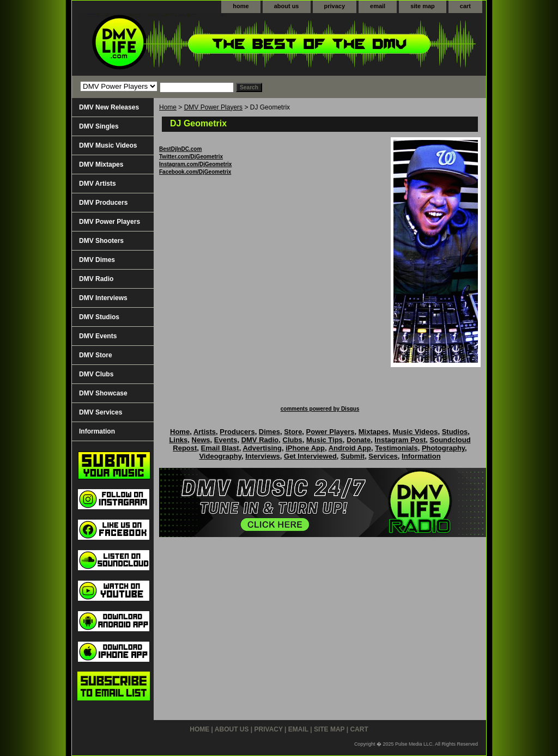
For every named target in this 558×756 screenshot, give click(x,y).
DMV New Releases (109, 107)
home (241, 6)
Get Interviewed (310, 456)
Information (97, 431)
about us (287, 6)
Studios (455, 432)
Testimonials (396, 448)
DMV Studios (99, 317)
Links (178, 440)
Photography (443, 448)
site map (423, 6)
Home (168, 107)
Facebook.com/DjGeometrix (195, 172)
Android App (350, 448)
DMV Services (101, 412)
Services (383, 456)
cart (465, 6)
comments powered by (320, 409)
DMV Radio (96, 279)
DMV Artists (98, 184)
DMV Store (96, 355)
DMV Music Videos (108, 145)
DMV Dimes (97, 260)
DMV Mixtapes (101, 164)
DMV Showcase (103, 393)
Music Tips (325, 440)
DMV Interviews (103, 298)
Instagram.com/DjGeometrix (195, 164)
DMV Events (98, 336)
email (378, 6)
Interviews (263, 456)
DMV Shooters (101, 241)
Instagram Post (400, 440)
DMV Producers (103, 203)
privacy (335, 6)
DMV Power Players (213, 107)
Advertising (262, 448)
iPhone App (305, 448)
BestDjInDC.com (180, 149)
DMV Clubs (96, 374)
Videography (220, 456)
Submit (353, 456)
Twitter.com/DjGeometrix (191, 157)
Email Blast (220, 448)
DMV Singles (99, 126)
